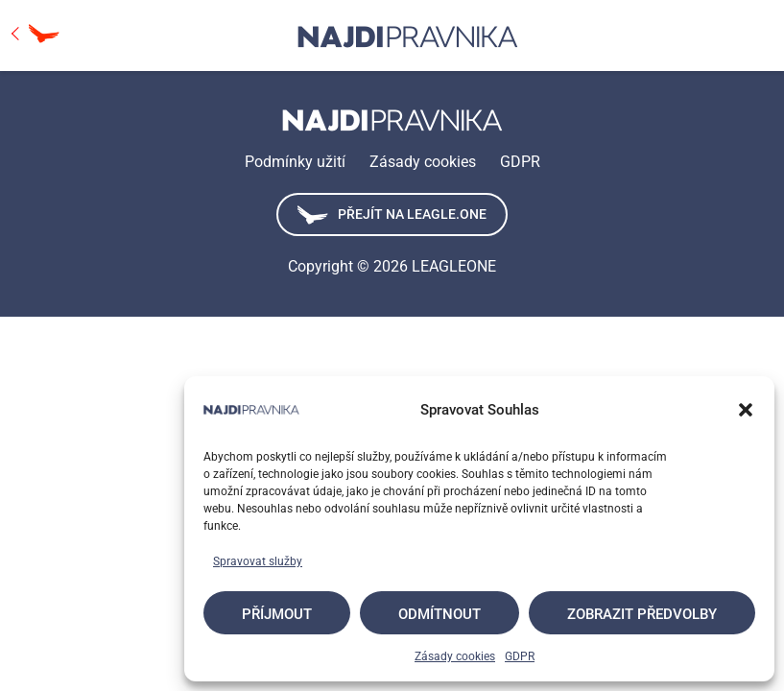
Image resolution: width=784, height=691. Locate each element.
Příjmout (277, 614)
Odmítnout (440, 614)
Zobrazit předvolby (642, 614)
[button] (746, 410)
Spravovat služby (258, 561)
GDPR (520, 656)
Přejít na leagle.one (392, 215)
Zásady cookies (455, 656)
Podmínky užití (295, 162)
